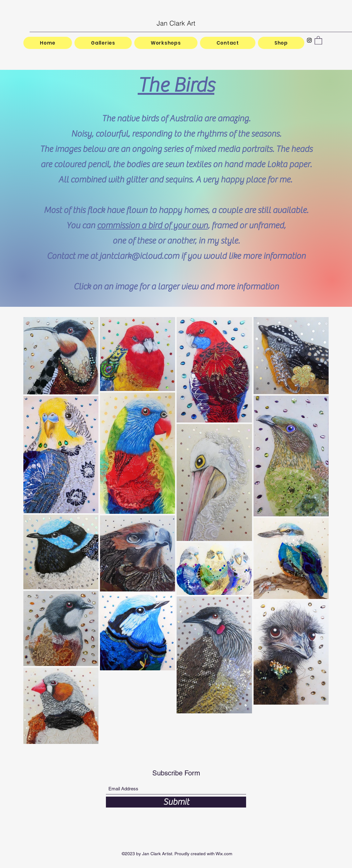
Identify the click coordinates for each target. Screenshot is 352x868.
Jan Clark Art (176, 23)
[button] (318, 40)
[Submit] (176, 802)
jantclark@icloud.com (139, 256)
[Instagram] (309, 40)
